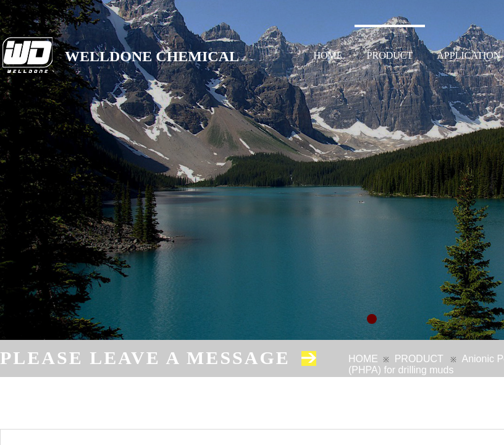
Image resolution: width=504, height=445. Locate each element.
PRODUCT (390, 55)
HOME (328, 55)
